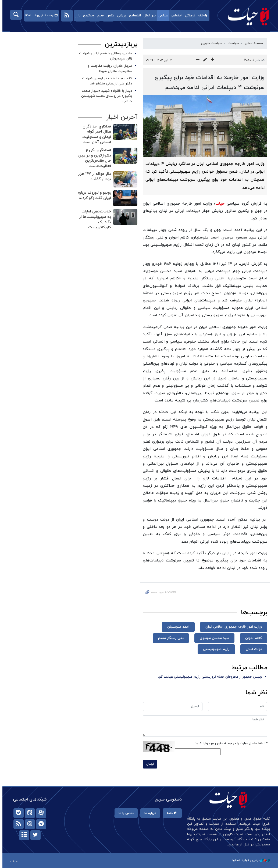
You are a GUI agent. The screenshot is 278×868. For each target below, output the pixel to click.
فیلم (99, 16)
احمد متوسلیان (177, 627)
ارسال (149, 764)
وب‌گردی (88, 16)
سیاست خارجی (210, 43)
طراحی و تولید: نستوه (250, 860)
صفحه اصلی (253, 43)
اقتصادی (134, 16)
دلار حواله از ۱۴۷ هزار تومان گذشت (94, 177)
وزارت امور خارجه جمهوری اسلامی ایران (233, 627)
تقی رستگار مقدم (170, 638)
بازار (76, 16)
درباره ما (149, 813)
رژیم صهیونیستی (215, 649)
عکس (109, 16)
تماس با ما (125, 813)
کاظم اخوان (252, 638)
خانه (202, 16)
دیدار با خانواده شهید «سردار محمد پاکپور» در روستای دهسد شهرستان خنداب (106, 96)
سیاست (232, 43)
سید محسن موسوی (213, 638)
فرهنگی (189, 16)
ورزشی (120, 16)
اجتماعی (175, 16)
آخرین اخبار (121, 117)
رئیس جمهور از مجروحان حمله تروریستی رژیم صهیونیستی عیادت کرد (209, 677)
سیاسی (162, 16)
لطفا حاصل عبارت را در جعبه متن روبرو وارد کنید (230, 744)
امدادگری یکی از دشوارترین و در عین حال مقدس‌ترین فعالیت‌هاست (94, 158)
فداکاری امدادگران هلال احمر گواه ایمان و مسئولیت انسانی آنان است (96, 134)
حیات (245, 16)
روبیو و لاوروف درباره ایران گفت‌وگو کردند (93, 195)
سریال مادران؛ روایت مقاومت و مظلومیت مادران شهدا (109, 68)
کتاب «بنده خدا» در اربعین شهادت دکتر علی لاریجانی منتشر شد (106, 81)
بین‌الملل (148, 16)
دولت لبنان (253, 649)
